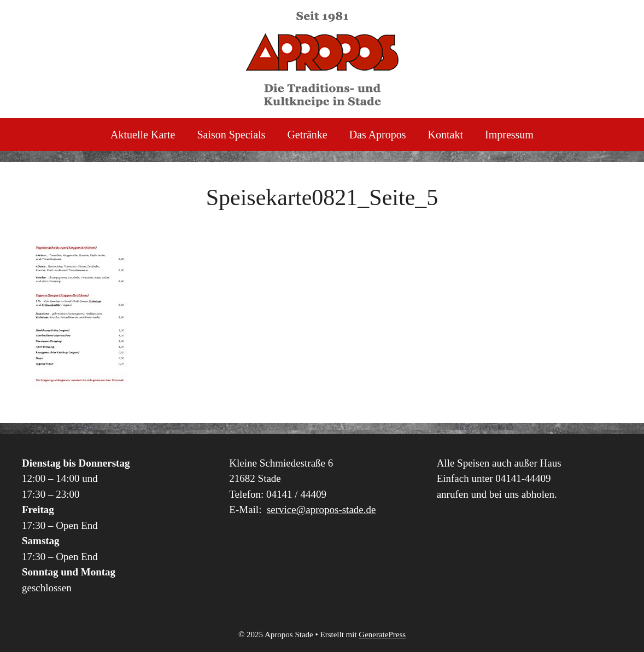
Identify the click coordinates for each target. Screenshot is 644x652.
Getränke (307, 135)
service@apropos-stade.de (321, 510)
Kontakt (446, 135)
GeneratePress (382, 634)
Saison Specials (231, 135)
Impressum (509, 135)
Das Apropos (378, 135)
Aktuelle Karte (143, 135)
